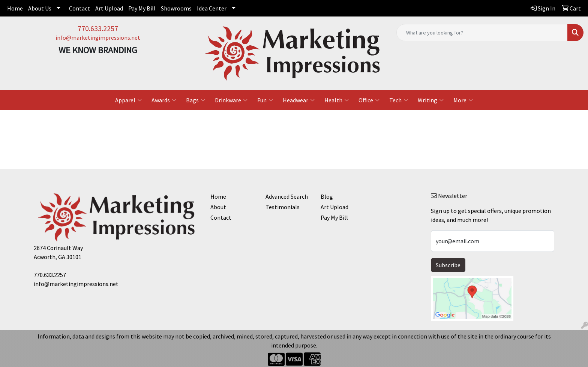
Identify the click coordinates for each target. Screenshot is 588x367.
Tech (399, 100)
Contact (79, 8)
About (218, 207)
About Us (40, 8)
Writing (431, 100)
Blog (327, 196)
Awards (164, 100)
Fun (265, 100)
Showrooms (176, 8)
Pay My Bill (142, 8)
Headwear (299, 100)
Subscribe (448, 265)
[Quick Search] (482, 33)
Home (15, 8)
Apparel (128, 100)
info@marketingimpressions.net (98, 37)
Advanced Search (287, 196)
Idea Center (212, 8)
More (463, 100)
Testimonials (283, 207)
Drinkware (231, 100)
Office (369, 100)
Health (337, 100)
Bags (196, 100)
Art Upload (109, 8)
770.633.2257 (98, 28)
